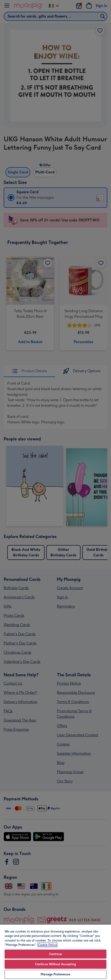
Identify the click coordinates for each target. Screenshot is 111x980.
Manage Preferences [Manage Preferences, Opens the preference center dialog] (55, 974)
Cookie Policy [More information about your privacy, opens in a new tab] (47, 945)
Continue (55, 954)
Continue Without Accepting (55, 964)
